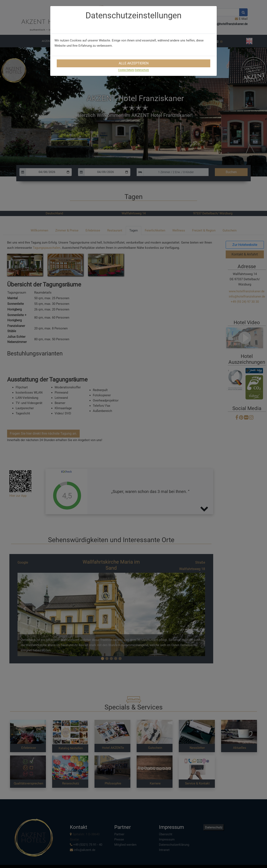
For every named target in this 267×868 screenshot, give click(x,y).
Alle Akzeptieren (134, 63)
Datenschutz (142, 70)
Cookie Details (126, 70)
